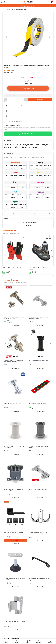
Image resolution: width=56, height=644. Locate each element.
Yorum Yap (28, 226)
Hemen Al (40, 99)
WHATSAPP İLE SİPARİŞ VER (28, 134)
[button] (6, 37)
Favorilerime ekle (9, 102)
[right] (53, 256)
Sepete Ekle (28, 88)
